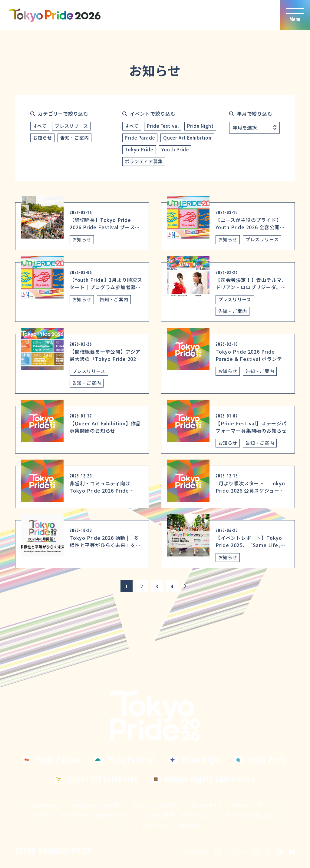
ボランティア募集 (144, 161)
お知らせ (43, 138)
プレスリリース (71, 126)
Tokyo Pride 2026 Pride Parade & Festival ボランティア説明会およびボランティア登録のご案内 (251, 362)
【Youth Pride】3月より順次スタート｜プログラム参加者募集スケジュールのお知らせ (106, 287)
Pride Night (200, 126)
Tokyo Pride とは (45, 805)
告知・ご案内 (75, 138)
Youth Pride (175, 149)
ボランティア (271, 805)
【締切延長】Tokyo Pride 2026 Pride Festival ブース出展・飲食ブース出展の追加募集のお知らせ (105, 231)
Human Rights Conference (210, 779)
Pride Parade (140, 138)
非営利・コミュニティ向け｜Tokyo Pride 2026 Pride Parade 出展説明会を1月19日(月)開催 (104, 494)
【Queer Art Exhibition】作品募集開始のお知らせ (105, 427)
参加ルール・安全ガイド (157, 805)
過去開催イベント (115, 815)
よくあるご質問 (157, 815)
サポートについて (200, 815)
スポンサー (41, 815)
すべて (40, 126)
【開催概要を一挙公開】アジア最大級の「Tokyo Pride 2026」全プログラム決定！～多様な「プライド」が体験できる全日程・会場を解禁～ (106, 366)
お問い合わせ (74, 815)
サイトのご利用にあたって (254, 815)
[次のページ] (185, 586)
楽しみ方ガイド (206, 805)
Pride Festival (163, 126)
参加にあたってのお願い (97, 805)
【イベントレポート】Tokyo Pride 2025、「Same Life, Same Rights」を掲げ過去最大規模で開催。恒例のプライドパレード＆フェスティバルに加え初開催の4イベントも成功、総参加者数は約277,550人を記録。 (252, 563)
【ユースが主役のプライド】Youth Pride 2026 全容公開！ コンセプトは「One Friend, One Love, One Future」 (250, 231)
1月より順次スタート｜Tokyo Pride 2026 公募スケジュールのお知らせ (250, 490)
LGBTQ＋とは (157, 825)
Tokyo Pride (139, 149)
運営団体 (190, 825)
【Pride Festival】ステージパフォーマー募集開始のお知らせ (251, 427)
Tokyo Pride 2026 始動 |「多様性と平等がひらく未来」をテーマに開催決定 (105, 545)
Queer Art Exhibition (187, 138)
